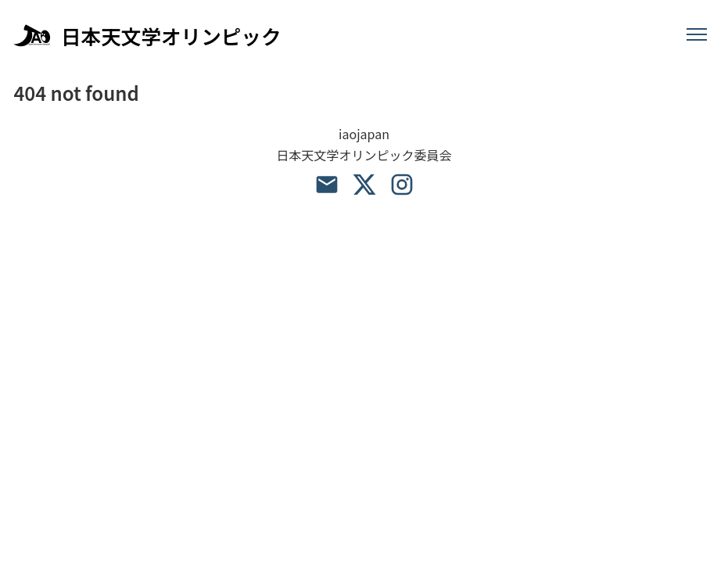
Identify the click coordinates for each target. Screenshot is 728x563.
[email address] (327, 185)
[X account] (364, 185)
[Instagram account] (402, 185)
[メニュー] (697, 35)
